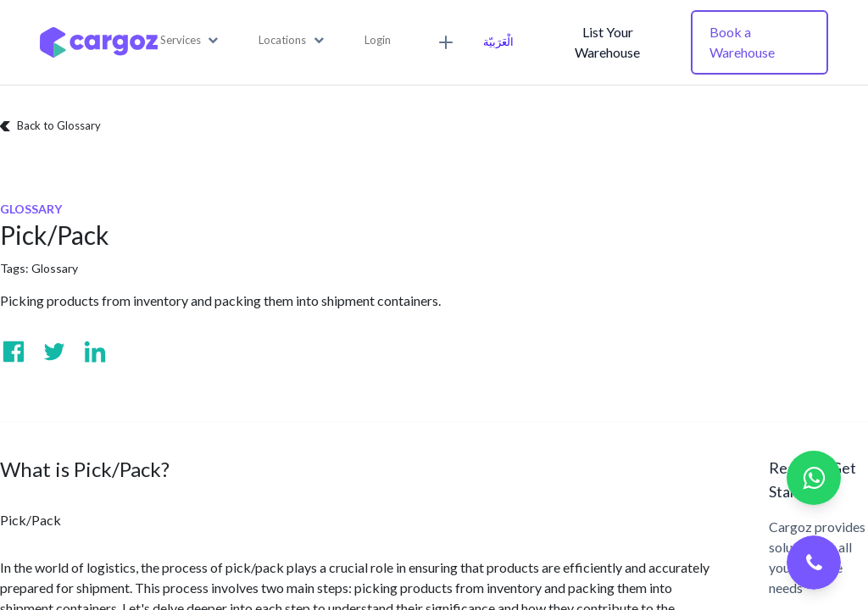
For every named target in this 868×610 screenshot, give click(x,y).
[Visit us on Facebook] (14, 352)
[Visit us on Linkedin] (95, 352)
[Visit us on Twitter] (54, 352)
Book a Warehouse (742, 42)
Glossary (55, 268)
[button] (189, 41)
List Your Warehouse (607, 42)
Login (378, 40)
